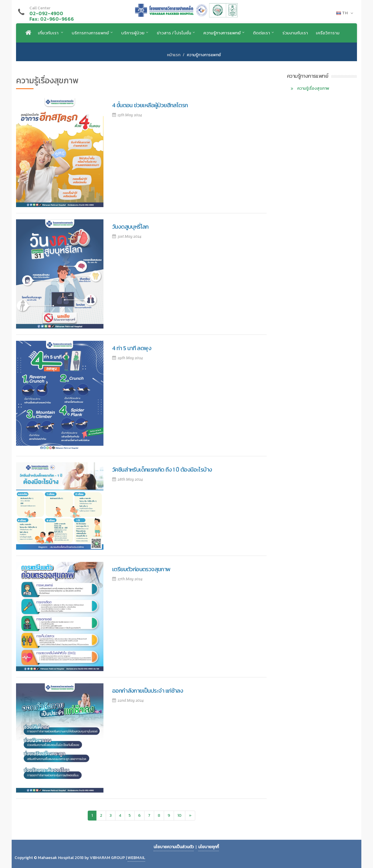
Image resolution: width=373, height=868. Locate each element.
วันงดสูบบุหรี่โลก (130, 227)
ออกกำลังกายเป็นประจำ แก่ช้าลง (148, 691)
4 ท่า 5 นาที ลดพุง (132, 348)
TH (345, 13)
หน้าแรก (174, 55)
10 (180, 815)
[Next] (190, 816)
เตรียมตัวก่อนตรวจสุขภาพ (141, 569)
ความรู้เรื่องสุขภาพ (313, 88)
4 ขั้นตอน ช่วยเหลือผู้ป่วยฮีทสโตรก (150, 105)
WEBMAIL (136, 858)
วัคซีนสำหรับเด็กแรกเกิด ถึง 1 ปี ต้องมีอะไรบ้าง (162, 470)
